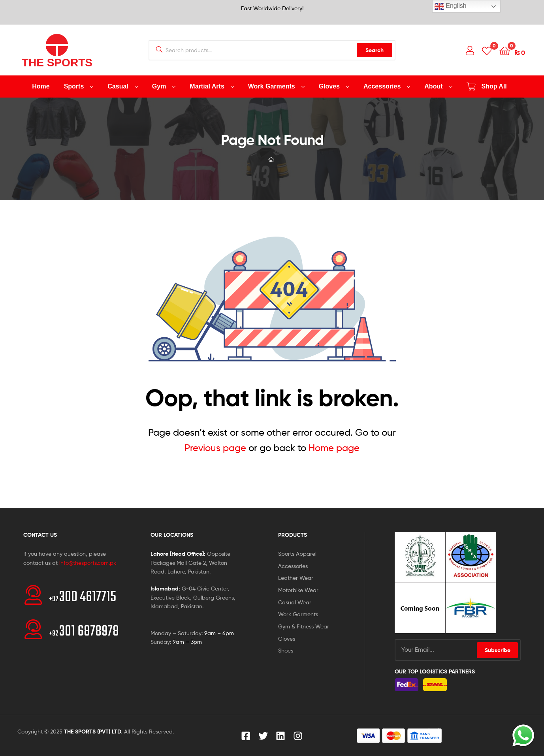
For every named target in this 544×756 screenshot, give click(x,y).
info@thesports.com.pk (88, 563)
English (451, 6)
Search (375, 50)
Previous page (215, 448)
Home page (334, 448)
